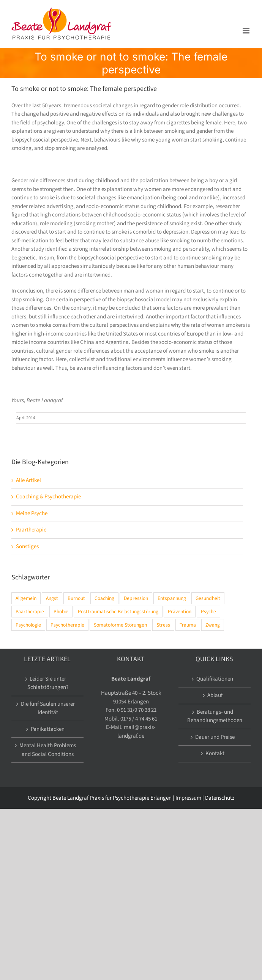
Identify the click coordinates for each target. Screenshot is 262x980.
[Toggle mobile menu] (247, 31)
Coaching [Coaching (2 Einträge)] (104, 598)
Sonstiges (27, 546)
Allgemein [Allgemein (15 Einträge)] (26, 598)
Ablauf (215, 695)
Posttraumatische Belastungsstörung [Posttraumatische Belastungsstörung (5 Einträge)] (118, 612)
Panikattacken (48, 729)
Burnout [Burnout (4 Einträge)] (76, 598)
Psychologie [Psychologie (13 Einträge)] (28, 625)
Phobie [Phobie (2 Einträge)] (61, 612)
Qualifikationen (215, 679)
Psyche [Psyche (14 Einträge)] (208, 612)
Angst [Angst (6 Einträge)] (52, 598)
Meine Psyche (32, 513)
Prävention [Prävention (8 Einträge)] (180, 612)
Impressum (188, 798)
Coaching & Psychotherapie (48, 497)
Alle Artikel (28, 480)
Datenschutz (220, 798)
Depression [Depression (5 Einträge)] (136, 598)
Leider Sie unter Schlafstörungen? (48, 683)
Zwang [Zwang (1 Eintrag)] (213, 625)
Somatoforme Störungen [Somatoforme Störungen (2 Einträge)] (120, 625)
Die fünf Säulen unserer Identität (48, 708)
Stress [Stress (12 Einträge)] (163, 625)
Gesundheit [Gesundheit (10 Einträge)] (208, 598)
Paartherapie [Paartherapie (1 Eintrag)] (30, 612)
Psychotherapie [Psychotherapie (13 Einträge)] (67, 625)
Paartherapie (31, 530)
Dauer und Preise (215, 737)
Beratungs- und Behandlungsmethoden (215, 716)
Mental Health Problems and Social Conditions (48, 750)
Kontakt (215, 753)
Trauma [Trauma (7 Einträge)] (188, 625)
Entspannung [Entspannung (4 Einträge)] (172, 598)
